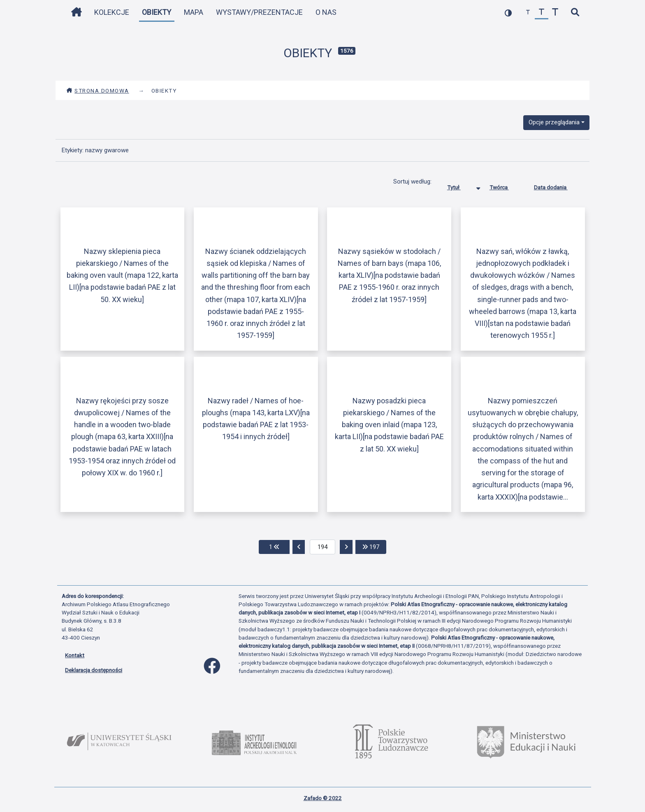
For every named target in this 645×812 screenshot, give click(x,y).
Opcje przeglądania (554, 122)
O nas (326, 12)
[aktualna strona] (323, 547)
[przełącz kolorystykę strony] (508, 13)
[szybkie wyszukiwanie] (575, 13)
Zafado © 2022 (323, 798)
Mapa (194, 12)
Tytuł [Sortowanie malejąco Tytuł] (460, 186)
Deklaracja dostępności (94, 670)
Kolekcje (112, 12)
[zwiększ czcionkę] (555, 13)
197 (374, 546)
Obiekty (157, 12)
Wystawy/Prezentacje (259, 12)
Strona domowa (98, 91)
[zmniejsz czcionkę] (528, 13)
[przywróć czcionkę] (542, 13)
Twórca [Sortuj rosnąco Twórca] (505, 186)
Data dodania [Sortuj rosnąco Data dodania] (557, 186)
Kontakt (75, 655)
